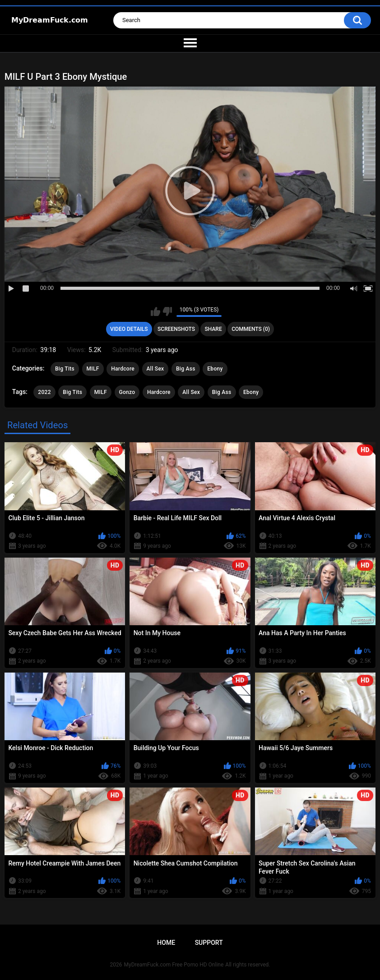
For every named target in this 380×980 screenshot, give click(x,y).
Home (166, 943)
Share (213, 329)
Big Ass (186, 369)
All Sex (155, 369)
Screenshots (176, 329)
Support (209, 943)
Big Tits (65, 369)
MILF (93, 369)
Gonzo (127, 392)
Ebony (215, 369)
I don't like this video (167, 311)
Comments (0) (251, 329)
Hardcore (123, 369)
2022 (44, 392)
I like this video (155, 311)
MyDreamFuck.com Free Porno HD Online (174, 965)
